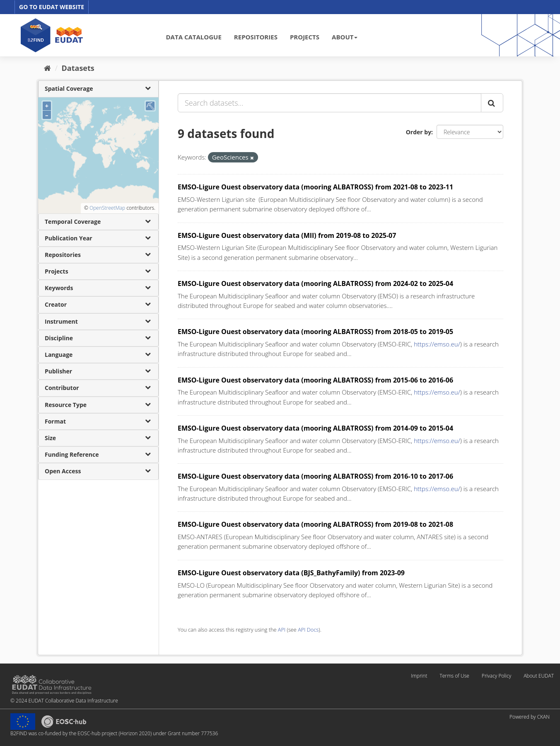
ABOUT (345, 37)
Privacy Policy (496, 676)
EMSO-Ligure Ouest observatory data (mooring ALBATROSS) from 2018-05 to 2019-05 (315, 332)
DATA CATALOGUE (194, 37)
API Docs (308, 630)
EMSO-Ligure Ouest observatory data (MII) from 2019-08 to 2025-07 (287, 235)
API (282, 630)
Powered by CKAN (530, 717)
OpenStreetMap (107, 208)
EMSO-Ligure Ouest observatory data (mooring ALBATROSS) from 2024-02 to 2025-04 (315, 283)
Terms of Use (454, 676)
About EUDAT (539, 676)
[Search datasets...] (329, 103)
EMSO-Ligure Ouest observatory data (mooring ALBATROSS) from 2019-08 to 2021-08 (315, 524)
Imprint (419, 676)
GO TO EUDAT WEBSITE (52, 7)
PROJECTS (305, 37)
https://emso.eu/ (437, 344)
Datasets (78, 68)
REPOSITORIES (256, 37)
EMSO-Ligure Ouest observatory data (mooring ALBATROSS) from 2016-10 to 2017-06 (315, 476)
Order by (419, 132)
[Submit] (492, 103)
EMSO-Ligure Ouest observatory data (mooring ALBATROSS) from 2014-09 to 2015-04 (315, 428)
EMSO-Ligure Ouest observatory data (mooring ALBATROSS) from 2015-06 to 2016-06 (315, 380)
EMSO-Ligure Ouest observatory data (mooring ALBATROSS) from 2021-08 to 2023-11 (315, 187)
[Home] (47, 68)
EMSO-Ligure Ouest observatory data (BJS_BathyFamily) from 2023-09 (291, 573)
